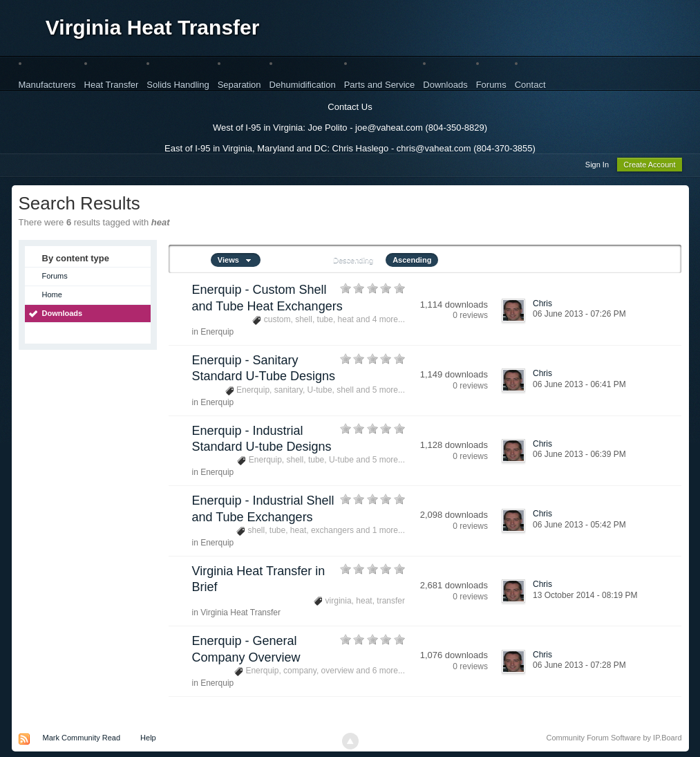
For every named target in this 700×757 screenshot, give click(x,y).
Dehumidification (303, 85)
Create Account (649, 167)
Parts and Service (380, 85)
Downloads (445, 85)
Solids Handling (178, 85)
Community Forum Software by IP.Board (614, 740)
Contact (530, 85)
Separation (239, 85)
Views (236, 262)
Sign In (597, 167)
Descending (353, 262)
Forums (491, 85)
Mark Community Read (82, 740)
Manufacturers (47, 85)
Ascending (412, 262)
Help (148, 740)
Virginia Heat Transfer (153, 27)
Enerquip (217, 334)
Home (52, 297)
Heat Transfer (112, 85)
